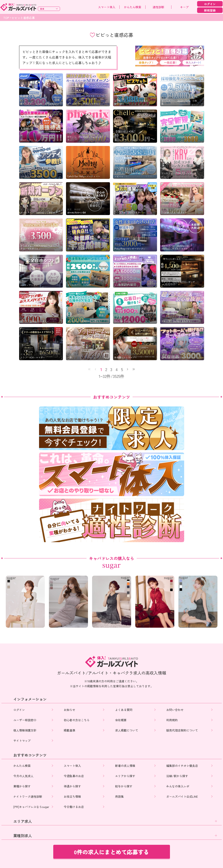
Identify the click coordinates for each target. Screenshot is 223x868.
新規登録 (210, 10)
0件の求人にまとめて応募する (111, 852)
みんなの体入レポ (178, 786)
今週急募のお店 (74, 776)
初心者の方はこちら (77, 720)
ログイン (210, 4)
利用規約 (172, 720)
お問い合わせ (175, 710)
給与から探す (124, 786)
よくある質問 (124, 710)
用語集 (120, 796)
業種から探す (22, 786)
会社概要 (121, 720)
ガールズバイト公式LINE (183, 796)
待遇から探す (73, 786)
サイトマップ (22, 741)
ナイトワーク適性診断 (28, 796)
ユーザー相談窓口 (25, 720)
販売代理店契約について (183, 730)
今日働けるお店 (74, 807)
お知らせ (70, 710)
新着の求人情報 (126, 766)
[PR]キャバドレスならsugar (31, 807)
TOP (6, 18)
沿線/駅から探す (178, 776)
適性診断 (158, 7)
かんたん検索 (133, 7)
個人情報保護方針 (25, 730)
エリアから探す (126, 776)
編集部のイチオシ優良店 (183, 766)
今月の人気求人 (23, 776)
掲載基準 (70, 730)
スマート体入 (107, 7)
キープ (184, 7)
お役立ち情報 (73, 796)
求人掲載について (127, 730)
